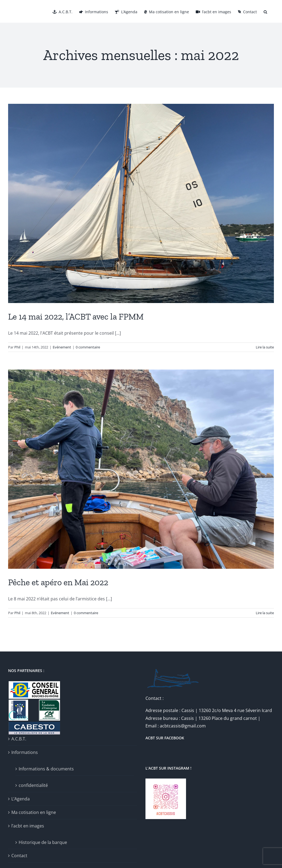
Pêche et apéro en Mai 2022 (58, 582)
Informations (25, 752)
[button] (265, 11)
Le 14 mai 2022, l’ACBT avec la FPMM (76, 317)
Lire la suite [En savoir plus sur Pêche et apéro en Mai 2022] (265, 613)
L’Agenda (21, 799)
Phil (17, 347)
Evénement (62, 347)
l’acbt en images (28, 826)
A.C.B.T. (19, 739)
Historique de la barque (43, 842)
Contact (19, 856)
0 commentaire (88, 347)
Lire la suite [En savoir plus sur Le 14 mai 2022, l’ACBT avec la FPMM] (265, 347)
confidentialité (33, 785)
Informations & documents (46, 769)
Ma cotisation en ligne (34, 812)
